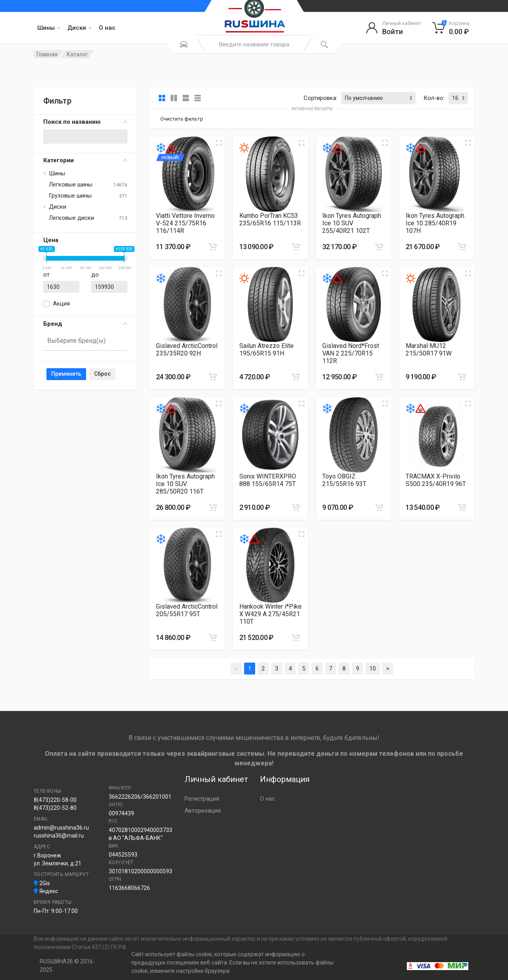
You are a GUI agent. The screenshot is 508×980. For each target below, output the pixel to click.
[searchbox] (82, 341)
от (46, 275)
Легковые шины (71, 184)
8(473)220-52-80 (55, 808)
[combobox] (85, 341)
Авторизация (203, 811)
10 (373, 669)
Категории (85, 160)
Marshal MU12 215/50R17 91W (429, 350)
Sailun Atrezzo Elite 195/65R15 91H (267, 350)
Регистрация (202, 799)
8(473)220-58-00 (55, 800)
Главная (47, 54)
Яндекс (46, 891)
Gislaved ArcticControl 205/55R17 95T (187, 610)
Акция (61, 304)
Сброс (102, 374)
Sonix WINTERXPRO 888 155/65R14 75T (268, 480)
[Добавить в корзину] (213, 247)
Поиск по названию (85, 122)
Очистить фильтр (182, 119)
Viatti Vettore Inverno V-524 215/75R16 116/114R (185, 223)
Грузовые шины (70, 196)
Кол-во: (434, 98)
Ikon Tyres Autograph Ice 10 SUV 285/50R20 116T (185, 484)
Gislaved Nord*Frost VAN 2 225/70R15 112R (351, 353)
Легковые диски (71, 218)
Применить (66, 374)
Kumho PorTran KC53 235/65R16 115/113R (270, 219)
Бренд (85, 324)
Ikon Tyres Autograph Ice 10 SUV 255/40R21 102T (352, 223)
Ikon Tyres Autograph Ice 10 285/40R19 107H (435, 223)
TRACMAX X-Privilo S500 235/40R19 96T (436, 480)
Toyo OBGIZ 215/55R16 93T (344, 480)
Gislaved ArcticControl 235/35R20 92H (187, 350)
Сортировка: (320, 98)
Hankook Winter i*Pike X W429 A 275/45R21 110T (270, 614)
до (95, 275)
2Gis (42, 883)
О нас (107, 28)
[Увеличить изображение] (219, 143)
